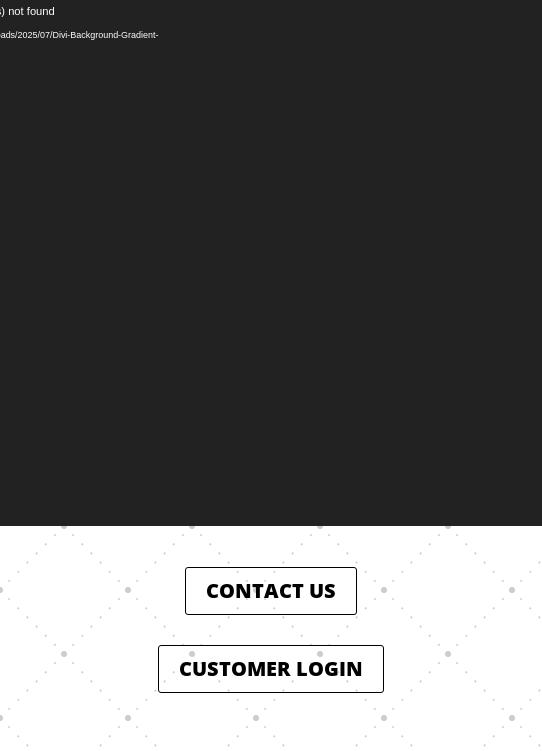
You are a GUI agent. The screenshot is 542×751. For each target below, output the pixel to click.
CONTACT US (271, 590)
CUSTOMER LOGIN (271, 668)
